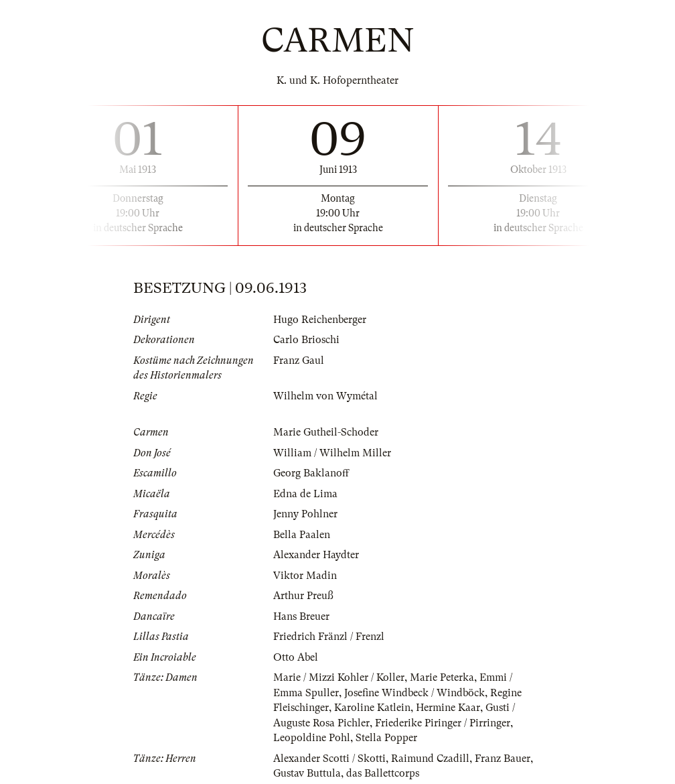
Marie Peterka (442, 677)
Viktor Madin (305, 576)
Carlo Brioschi (306, 340)
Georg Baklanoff (311, 473)
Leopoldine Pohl (312, 738)
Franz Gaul (299, 361)
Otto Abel (296, 657)
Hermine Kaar (448, 708)
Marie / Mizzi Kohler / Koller (339, 677)
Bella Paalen (302, 535)
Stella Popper (386, 738)
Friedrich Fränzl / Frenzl (329, 637)
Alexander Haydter (316, 555)
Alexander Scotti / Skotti (329, 759)
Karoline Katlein (372, 708)
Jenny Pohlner (305, 514)
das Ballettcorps (383, 773)
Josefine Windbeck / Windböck (415, 693)
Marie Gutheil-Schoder (326, 432)
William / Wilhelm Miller (332, 453)
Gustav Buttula (307, 773)
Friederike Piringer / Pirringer (443, 723)
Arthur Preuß (303, 596)
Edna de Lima (305, 494)
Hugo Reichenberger (320, 320)
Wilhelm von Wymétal (325, 396)
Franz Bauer (503, 759)
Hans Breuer (301, 616)
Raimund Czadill (430, 759)
